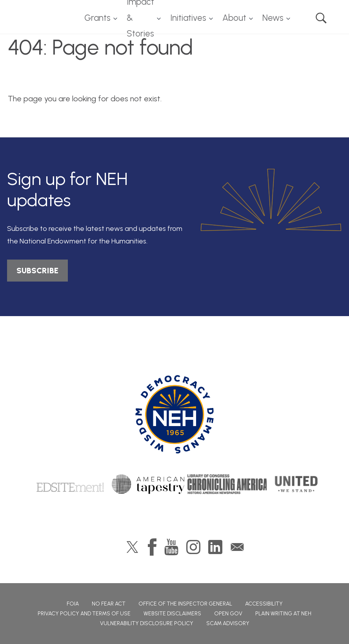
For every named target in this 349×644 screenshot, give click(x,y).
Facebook (152, 547)
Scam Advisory (228, 623)
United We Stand (295, 484)
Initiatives (188, 18)
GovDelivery (237, 547)
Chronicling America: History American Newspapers (227, 484)
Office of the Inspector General (185, 604)
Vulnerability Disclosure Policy (147, 623)
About (234, 18)
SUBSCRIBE (37, 271)
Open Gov (228, 614)
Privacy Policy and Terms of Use (84, 614)
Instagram (193, 547)
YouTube (171, 547)
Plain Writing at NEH (283, 614)
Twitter (132, 547)
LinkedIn (215, 547)
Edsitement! (70, 484)
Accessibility (264, 604)
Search (321, 18)
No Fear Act (109, 604)
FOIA (73, 604)
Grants (97, 18)
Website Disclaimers (172, 614)
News (273, 18)
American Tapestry (148, 484)
